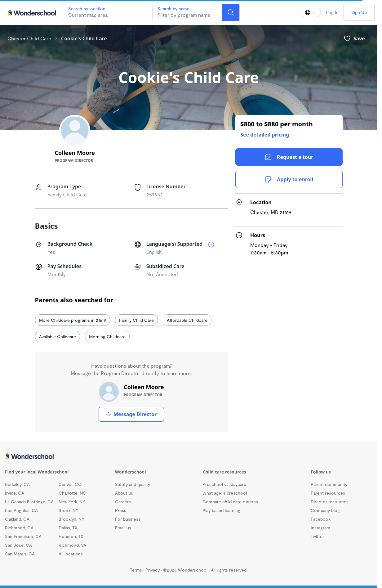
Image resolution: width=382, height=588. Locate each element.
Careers (123, 502)
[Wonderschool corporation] (189, 456)
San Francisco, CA (23, 536)
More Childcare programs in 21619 (73, 320)
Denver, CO (70, 484)
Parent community (329, 484)
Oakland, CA (17, 519)
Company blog (325, 510)
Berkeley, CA (17, 484)
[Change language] (311, 12)
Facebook (321, 519)
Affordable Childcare (187, 320)
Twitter (317, 536)
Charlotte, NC (72, 493)
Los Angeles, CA (21, 510)
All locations (71, 554)
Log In (332, 12)
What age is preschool (225, 493)
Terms (136, 570)
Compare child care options (230, 502)
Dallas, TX (68, 528)
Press (121, 510)
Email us (123, 528)
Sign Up (359, 12)
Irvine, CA (15, 493)
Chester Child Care (29, 38)
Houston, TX (71, 536)
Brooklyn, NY (71, 519)
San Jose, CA (18, 545)
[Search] (231, 12)
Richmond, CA (19, 528)
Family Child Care (136, 320)
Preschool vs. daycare (224, 484)
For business (128, 519)
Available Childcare (58, 337)
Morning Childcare (107, 337)
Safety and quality (133, 484)
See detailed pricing (265, 135)
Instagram (320, 528)
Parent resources (328, 493)
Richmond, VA (72, 545)
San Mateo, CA (20, 554)
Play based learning (221, 510)
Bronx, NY (69, 510)
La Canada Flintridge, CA (29, 502)
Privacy (153, 570)
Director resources (330, 502)
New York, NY (72, 502)
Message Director (131, 414)
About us (124, 493)
